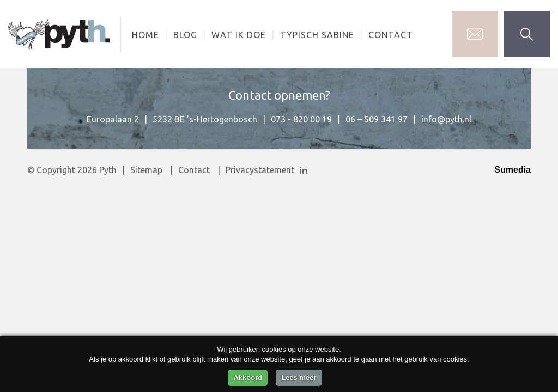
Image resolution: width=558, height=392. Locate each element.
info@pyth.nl (446, 119)
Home (145, 35)
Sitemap (146, 170)
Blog (185, 35)
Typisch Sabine (317, 35)
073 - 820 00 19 (301, 119)
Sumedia (512, 170)
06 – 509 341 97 (377, 119)
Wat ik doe (239, 35)
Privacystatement (260, 170)
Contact (391, 35)
